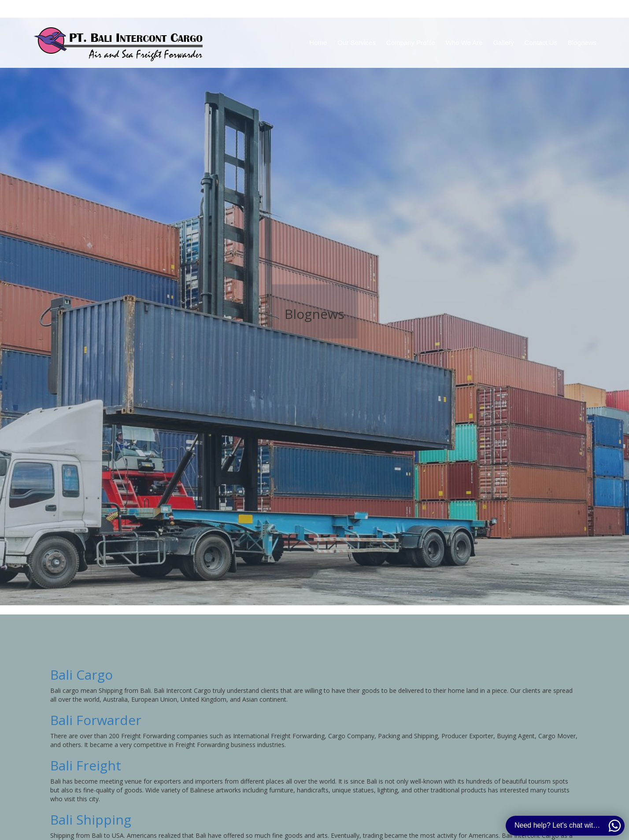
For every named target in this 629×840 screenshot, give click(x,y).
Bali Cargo (81, 675)
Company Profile (411, 43)
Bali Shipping (91, 820)
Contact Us (541, 43)
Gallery (503, 43)
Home (318, 43)
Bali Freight (86, 765)
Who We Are (464, 43)
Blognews (582, 43)
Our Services (357, 43)
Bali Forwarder (96, 720)
